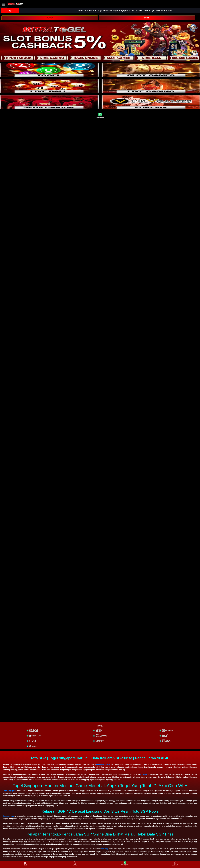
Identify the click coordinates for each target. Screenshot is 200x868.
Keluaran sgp (8, 816)
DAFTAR (50, 18)
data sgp (105, 849)
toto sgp (144, 774)
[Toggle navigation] (4, 4)
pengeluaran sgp (103, 764)
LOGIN (147, 18)
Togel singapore (9, 791)
